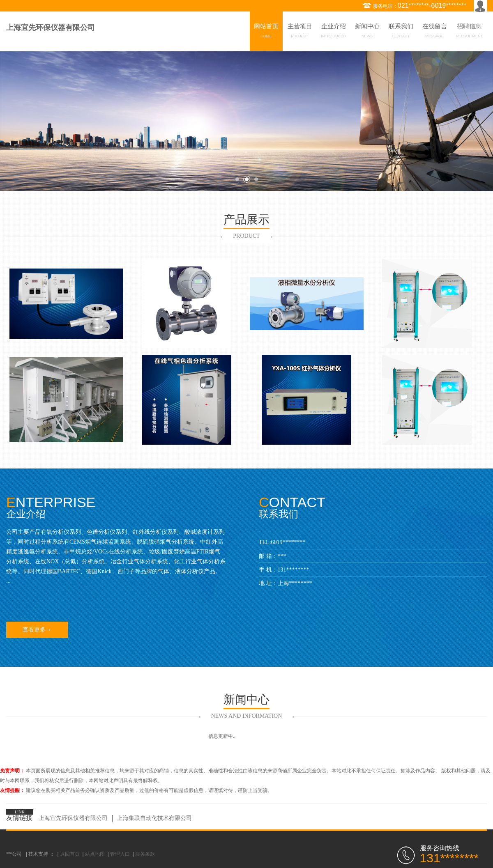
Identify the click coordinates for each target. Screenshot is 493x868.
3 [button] (256, 179)
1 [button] (237, 179)
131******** (294, 570)
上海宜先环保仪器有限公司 (73, 818)
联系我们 (401, 32)
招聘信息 (470, 32)
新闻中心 (367, 32)
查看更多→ (37, 630)
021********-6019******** (432, 6)
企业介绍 (334, 32)
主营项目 (300, 32)
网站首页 (266, 32)
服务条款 (145, 854)
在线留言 (435, 32)
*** (282, 556)
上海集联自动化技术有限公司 (154, 818)
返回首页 (70, 854)
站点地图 (95, 854)
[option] (246, 121)
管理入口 (120, 854)
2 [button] (247, 179)
